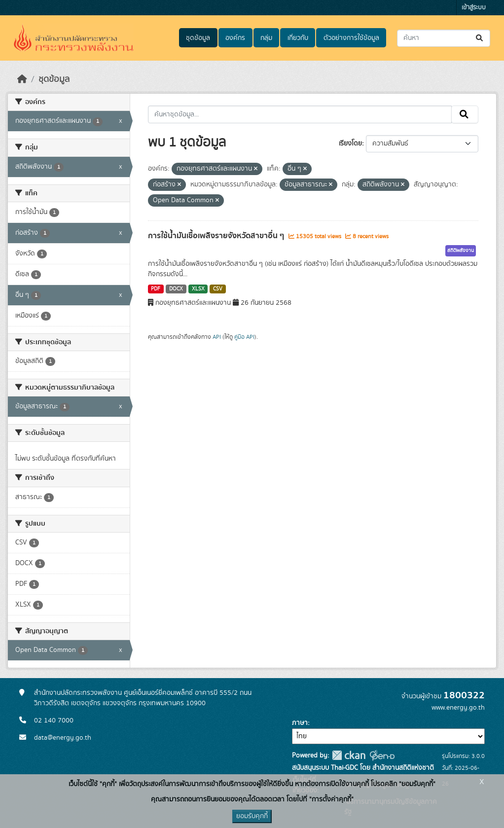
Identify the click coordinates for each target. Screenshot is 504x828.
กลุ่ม (266, 38)
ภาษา (300, 723)
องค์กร (235, 38)
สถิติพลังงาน (461, 251)
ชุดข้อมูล (198, 38)
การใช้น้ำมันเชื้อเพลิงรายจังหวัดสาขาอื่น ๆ (217, 236)
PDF (156, 289)
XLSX (198, 289)
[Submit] (480, 38)
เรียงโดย (350, 144)
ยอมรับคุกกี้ (252, 816)
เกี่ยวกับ (298, 38)
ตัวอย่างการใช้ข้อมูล (351, 38)
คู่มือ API (244, 337)
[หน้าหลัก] (22, 79)
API (217, 337)
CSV (218, 289)
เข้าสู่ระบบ (474, 8)
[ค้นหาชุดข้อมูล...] (444, 38)
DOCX (176, 289)
